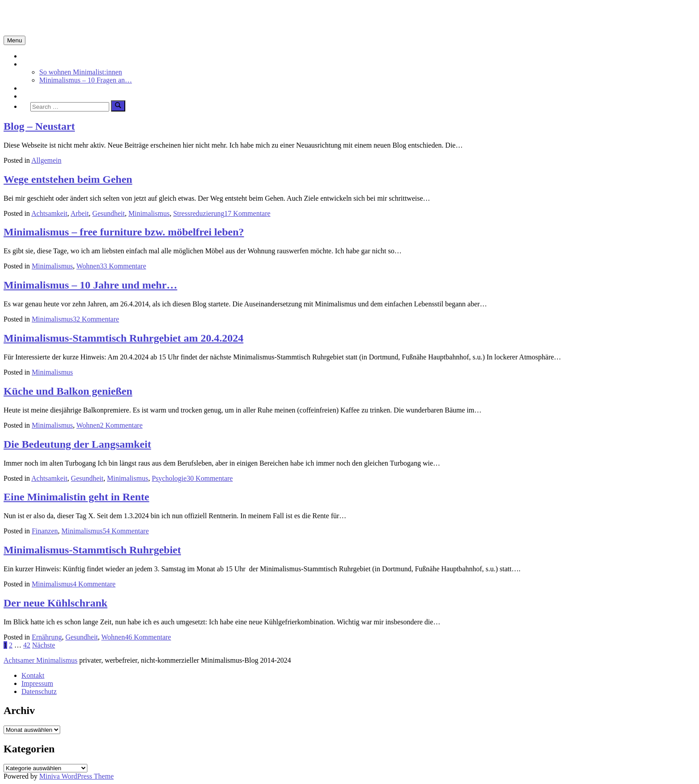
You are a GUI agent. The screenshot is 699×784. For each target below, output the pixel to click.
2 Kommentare (121, 425)
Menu (14, 40)
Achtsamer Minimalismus (41, 660)
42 (27, 645)
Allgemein (46, 160)
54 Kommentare (126, 531)
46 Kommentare (148, 637)
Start (28, 56)
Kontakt (33, 675)
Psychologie (169, 478)
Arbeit (80, 213)
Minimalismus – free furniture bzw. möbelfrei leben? (124, 232)
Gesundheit (109, 213)
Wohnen (88, 266)
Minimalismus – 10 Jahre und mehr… (90, 285)
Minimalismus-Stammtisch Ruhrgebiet (92, 550)
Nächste (44, 645)
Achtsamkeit (39, 88)
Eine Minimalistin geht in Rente (76, 497)
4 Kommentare (95, 584)
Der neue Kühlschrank (56, 603)
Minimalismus (42, 64)
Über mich (37, 96)
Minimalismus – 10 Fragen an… (86, 80)
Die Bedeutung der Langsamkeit (77, 444)
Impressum (37, 683)
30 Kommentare (210, 478)
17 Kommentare (247, 213)
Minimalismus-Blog (63, 17)
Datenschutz (39, 691)
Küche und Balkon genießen (68, 391)
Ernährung (47, 637)
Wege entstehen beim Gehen (68, 179)
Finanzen (45, 531)
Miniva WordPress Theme (76, 776)
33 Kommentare (123, 266)
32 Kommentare (96, 319)
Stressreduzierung (199, 213)
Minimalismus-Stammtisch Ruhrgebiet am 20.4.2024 (123, 338)
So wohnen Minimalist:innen (81, 72)
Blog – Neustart (39, 126)
